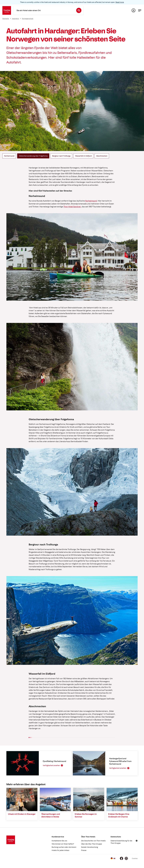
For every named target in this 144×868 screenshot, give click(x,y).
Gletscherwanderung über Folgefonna (33, 156)
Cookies (135, 858)
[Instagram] (126, 858)
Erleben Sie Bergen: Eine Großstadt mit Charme (119, 815)
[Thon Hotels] (7, 10)
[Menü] (140, 10)
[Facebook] (121, 858)
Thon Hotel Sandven (72, 207)
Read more (120, 2)
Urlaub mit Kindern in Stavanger (22, 814)
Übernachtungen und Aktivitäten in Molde (51, 815)
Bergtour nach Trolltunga (61, 156)
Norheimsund (9, 156)
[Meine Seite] (133, 10)
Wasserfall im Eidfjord (83, 156)
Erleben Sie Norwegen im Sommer (86, 815)
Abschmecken (102, 156)
